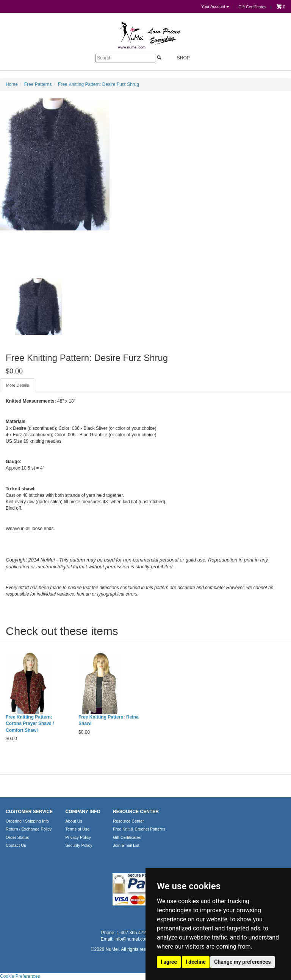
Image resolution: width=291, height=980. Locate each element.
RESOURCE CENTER (136, 812)
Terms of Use (78, 829)
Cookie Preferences (20, 976)
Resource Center (128, 821)
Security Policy (79, 845)
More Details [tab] (18, 385)
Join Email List (126, 845)
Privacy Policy (78, 837)
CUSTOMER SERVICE (29, 812)
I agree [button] (169, 962)
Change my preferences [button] (242, 962)
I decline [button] (196, 962)
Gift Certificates (252, 7)
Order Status (17, 837)
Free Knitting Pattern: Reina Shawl (109, 720)
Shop (179, 58)
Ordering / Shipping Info (27, 821)
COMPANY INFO (83, 812)
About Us (74, 821)
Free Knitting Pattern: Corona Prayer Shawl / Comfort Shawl (30, 723)
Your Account (215, 6)
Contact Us (16, 845)
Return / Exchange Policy (29, 829)
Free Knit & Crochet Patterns (139, 829)
